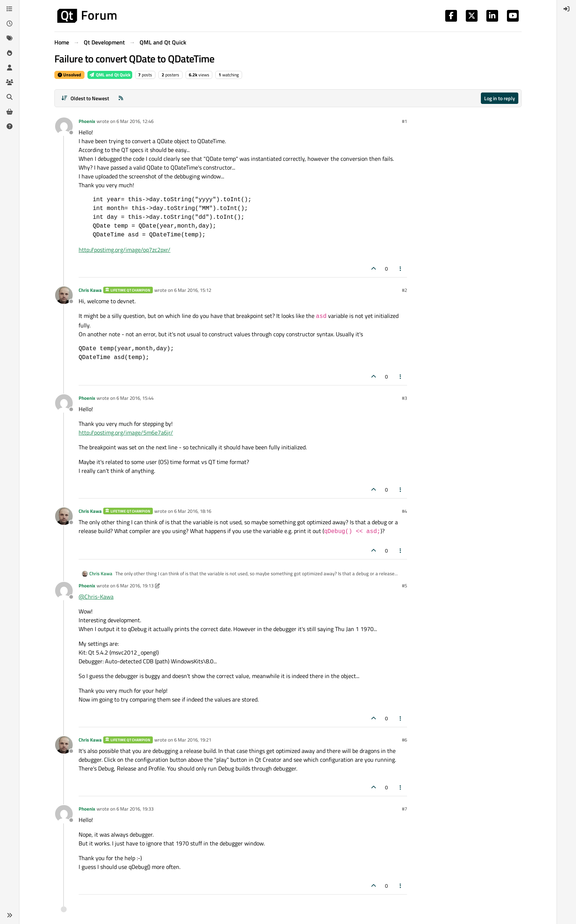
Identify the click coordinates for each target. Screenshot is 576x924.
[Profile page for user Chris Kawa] (64, 295)
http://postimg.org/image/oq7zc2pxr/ (125, 250)
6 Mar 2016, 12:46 (135, 121)
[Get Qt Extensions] (10, 112)
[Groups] (10, 82)
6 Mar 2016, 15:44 (135, 398)
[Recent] (10, 23)
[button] (10, 915)
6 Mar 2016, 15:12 (193, 290)
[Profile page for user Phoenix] (64, 126)
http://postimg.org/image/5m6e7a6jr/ (126, 432)
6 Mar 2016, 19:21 (193, 740)
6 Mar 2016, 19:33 (135, 809)
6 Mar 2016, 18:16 (193, 511)
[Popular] (10, 53)
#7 (404, 809)
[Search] (10, 97)
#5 (404, 586)
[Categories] (10, 9)
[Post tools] (401, 269)
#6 (404, 740)
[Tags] (10, 38)
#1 (404, 121)
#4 (404, 511)
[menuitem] (566, 9)
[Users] (10, 68)
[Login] (566, 9)
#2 (404, 290)
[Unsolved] (10, 126)
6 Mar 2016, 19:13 (135, 586)
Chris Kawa (90, 290)
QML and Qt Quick (110, 75)
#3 (404, 398)
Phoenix (87, 121)
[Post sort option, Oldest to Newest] (85, 98)
